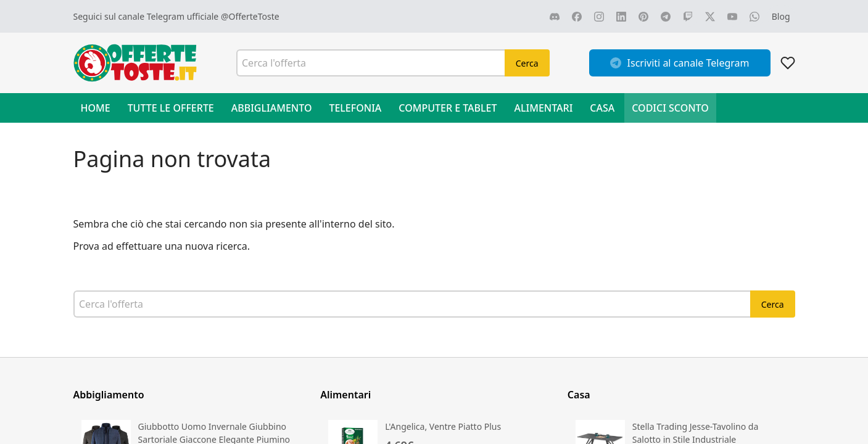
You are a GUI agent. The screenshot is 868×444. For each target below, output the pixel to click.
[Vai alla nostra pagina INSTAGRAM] (599, 17)
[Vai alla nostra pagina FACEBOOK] (577, 17)
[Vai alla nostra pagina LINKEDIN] (621, 17)
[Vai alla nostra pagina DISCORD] (555, 17)
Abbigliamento (272, 108)
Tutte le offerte (171, 108)
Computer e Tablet (448, 108)
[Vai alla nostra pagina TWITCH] (688, 17)
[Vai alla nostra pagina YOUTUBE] (732, 17)
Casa (602, 108)
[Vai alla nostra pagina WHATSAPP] (754, 17)
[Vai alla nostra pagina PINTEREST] (643, 17)
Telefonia (355, 108)
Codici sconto (670, 108)
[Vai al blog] (781, 16)
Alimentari (544, 108)
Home (96, 108)
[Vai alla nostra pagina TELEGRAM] (666, 17)
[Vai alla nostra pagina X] (710, 17)
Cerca (527, 63)
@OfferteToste (250, 16)
